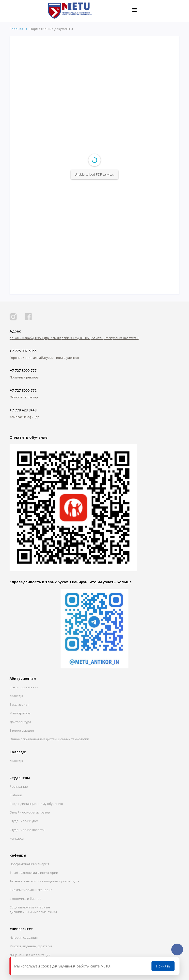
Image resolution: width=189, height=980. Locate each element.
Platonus (16, 795)
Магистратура (20, 713)
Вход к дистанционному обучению (36, 804)
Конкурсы (17, 838)
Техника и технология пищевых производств (44, 881)
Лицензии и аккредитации (30, 955)
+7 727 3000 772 (23, 390)
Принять (163, 966)
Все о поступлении (24, 687)
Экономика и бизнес (25, 899)
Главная (17, 29)
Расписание (19, 786)
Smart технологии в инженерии (34, 873)
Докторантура (20, 722)
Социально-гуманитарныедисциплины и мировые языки (33, 910)
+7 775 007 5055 (23, 351)
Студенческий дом (24, 821)
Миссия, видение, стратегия (31, 946)
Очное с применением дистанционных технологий (49, 739)
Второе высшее (22, 730)
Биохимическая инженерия (31, 890)
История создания (24, 937)
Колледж (16, 696)
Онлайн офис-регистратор (30, 812)
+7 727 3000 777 (23, 370)
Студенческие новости (27, 830)
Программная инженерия (29, 864)
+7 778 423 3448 (23, 410)
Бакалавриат (19, 704)
